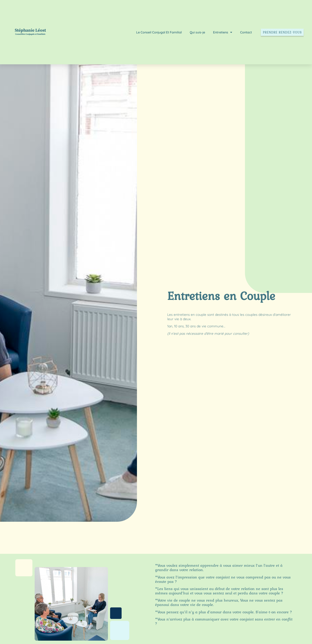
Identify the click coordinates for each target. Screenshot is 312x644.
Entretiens (223, 32)
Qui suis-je (197, 32)
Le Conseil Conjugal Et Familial (159, 32)
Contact (246, 32)
